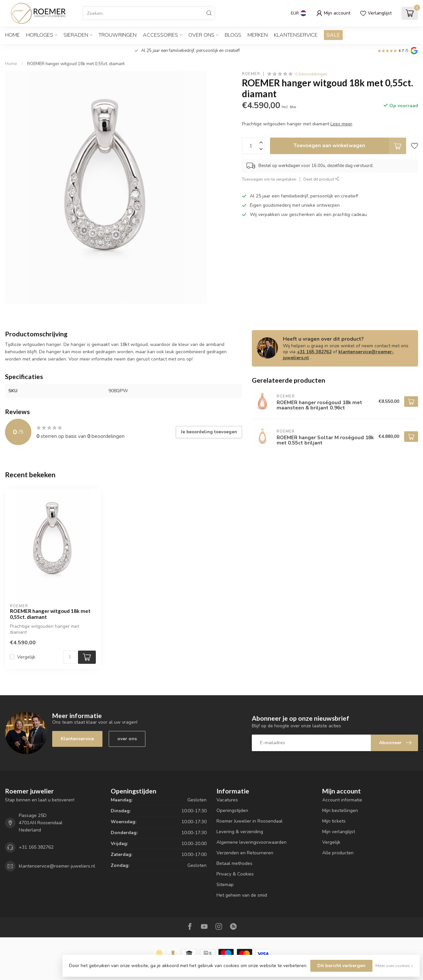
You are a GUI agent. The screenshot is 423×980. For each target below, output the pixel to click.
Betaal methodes (234, 863)
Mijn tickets (334, 821)
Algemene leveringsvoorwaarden (251, 842)
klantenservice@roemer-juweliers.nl (338, 355)
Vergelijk (26, 657)
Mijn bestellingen (340, 810)
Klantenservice (296, 35)
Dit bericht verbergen (341, 966)
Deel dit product (321, 179)
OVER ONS (201, 35)
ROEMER (251, 74)
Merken (258, 35)
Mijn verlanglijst (339, 832)
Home (12, 35)
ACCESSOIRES (160, 35)
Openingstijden (232, 810)
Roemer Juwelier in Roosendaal (250, 821)
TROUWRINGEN (117, 35)
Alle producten (338, 853)
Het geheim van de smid (242, 895)
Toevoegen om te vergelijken (269, 179)
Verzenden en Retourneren (245, 853)
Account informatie (342, 800)
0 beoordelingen (311, 74)
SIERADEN (76, 35)
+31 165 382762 (314, 352)
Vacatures (227, 800)
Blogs (233, 35)
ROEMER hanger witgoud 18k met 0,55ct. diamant (76, 64)
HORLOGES (40, 35)
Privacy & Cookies (235, 874)
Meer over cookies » (394, 966)
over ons (127, 739)
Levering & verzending (240, 832)
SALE (333, 35)
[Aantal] (70, 657)
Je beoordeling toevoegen (209, 432)
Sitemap (225, 885)
